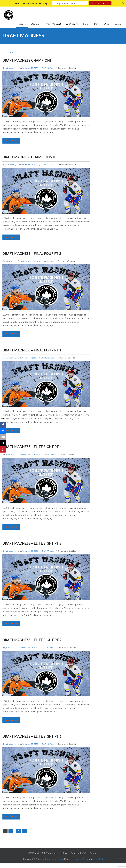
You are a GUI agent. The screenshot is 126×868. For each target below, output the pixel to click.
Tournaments (53, 858)
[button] (63, 3)
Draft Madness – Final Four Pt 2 (44, 254)
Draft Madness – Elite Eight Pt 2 (44, 643)
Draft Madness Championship (41, 157)
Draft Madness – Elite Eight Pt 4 (44, 448)
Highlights (72, 24)
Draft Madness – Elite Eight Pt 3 (44, 545)
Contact (94, 858)
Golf (96, 24)
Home (22, 24)
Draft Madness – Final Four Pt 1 (44, 351)
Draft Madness (15, 53)
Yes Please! (100, 3)
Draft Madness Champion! (37, 60)
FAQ (84, 858)
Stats (86, 24)
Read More (12, 141)
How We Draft (53, 24)
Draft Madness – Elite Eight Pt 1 (44, 740)
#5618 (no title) (36, 858)
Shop (106, 24)
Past (65, 858)
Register (36, 24)
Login (118, 24)
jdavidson (10, 68)
